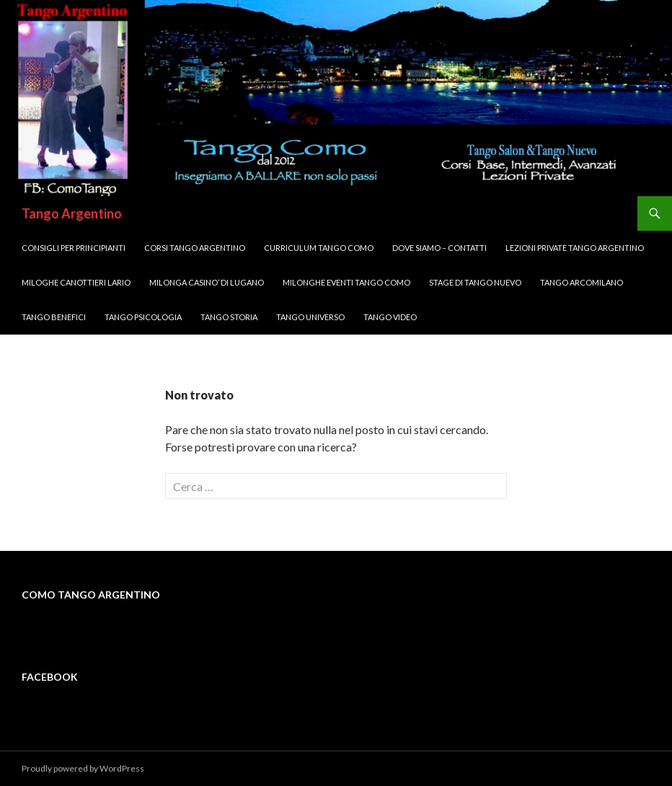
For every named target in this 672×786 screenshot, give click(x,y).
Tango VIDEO (390, 317)
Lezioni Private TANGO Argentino (575, 248)
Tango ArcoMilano (582, 282)
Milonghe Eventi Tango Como (346, 282)
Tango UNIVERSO (310, 317)
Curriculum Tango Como (319, 248)
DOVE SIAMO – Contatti (439, 248)
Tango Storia (229, 317)
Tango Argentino (72, 213)
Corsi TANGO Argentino (195, 248)
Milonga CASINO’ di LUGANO (207, 282)
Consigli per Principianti (74, 248)
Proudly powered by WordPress (83, 768)
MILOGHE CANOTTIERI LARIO (76, 282)
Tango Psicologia (143, 317)
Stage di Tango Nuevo (475, 282)
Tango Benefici (54, 317)
